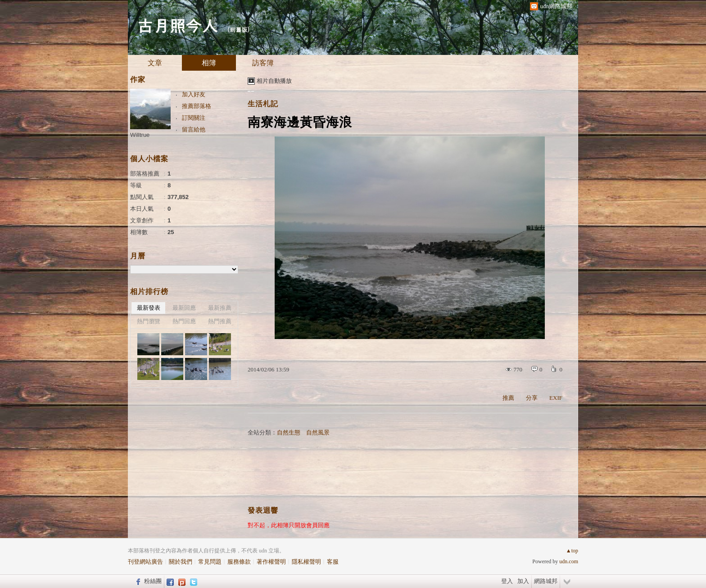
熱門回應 (184, 321)
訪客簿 (263, 63)
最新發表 (149, 308)
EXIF (556, 398)
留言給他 (194, 129)
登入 (507, 581)
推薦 (508, 398)
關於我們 (181, 562)
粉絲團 (153, 581)
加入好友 (194, 94)
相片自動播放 (274, 81)
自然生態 (289, 432)
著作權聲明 (271, 562)
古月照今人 (177, 25)
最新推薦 (220, 308)
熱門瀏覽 (149, 321)
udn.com (569, 561)
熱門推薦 (220, 321)
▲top (572, 551)
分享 (532, 398)
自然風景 (318, 432)
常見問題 (210, 562)
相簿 (209, 63)
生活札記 (263, 104)
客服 (333, 562)
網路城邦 (546, 581)
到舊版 (238, 29)
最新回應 (184, 308)
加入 (523, 581)
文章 (155, 63)
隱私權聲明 (306, 562)
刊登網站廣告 (145, 562)
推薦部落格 (197, 106)
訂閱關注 (194, 118)
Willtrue (140, 135)
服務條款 (239, 562)
